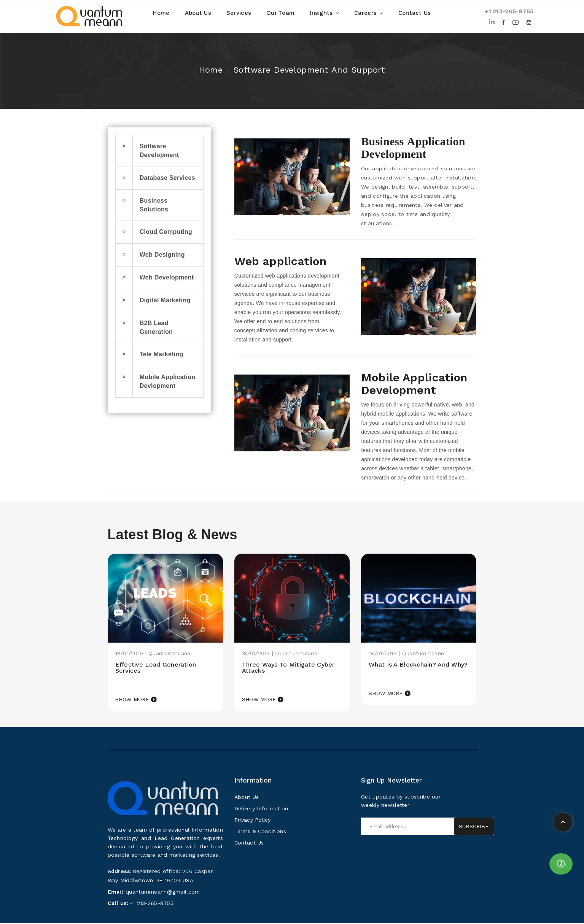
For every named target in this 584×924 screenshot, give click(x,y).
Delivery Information (261, 809)
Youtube (516, 22)
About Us (247, 798)
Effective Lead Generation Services (158, 668)
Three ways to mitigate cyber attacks (291, 668)
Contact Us (249, 843)
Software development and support (309, 70)
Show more (132, 700)
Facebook (504, 22)
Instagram (529, 22)
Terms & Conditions (260, 832)
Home (211, 70)
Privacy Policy (253, 821)
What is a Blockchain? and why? (412, 668)
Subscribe (474, 827)
